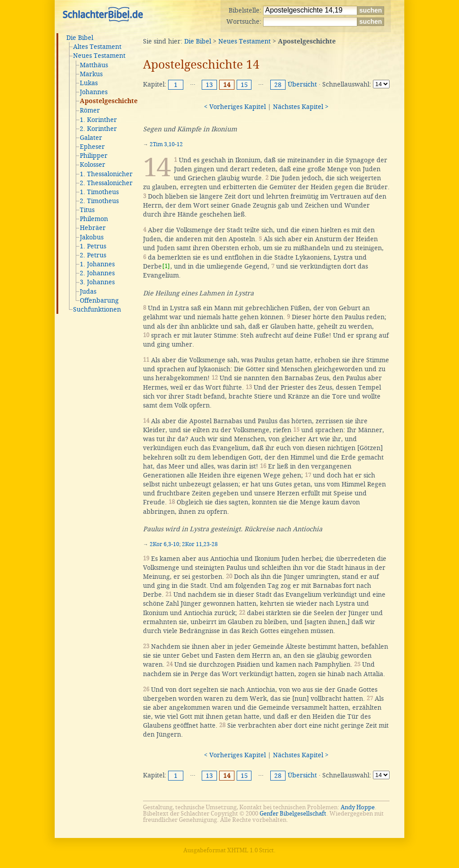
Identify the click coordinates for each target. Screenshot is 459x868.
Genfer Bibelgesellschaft (293, 814)
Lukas (89, 83)
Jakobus (92, 237)
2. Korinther (98, 129)
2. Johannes (97, 273)
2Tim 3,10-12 (166, 144)
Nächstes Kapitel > (301, 107)
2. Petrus (93, 255)
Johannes (94, 92)
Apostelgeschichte (109, 101)
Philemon (94, 219)
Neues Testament (99, 56)
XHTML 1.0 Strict (251, 850)
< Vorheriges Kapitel (235, 107)
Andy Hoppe (358, 807)
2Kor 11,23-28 (200, 544)
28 (278, 85)
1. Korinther (98, 120)
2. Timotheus (99, 201)
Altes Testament (97, 47)
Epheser (92, 147)
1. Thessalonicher (106, 174)
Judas (88, 291)
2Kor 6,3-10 (165, 544)
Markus (91, 74)
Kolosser (93, 165)
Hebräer (93, 228)
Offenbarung (99, 300)
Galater (91, 138)
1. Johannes (97, 264)
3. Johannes (97, 282)
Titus (87, 210)
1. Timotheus (99, 192)
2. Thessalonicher (106, 183)
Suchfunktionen (97, 309)
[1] (166, 266)
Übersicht (302, 84)
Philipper (94, 156)
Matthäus (94, 65)
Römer (90, 110)
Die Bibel (80, 38)
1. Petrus (93, 246)
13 (209, 85)
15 (244, 85)
